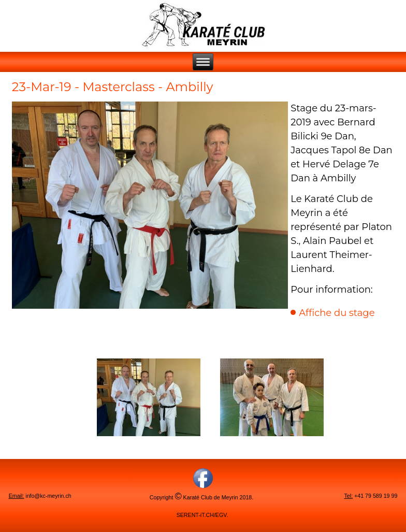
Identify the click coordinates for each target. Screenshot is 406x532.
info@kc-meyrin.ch (48, 496)
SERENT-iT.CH (195, 515)
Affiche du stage (337, 313)
